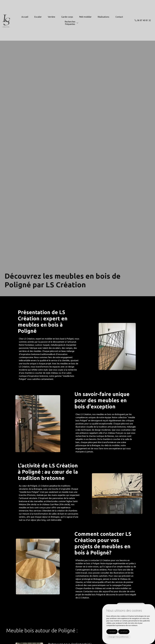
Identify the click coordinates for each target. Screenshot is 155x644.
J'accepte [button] (112, 632)
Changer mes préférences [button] (119, 637)
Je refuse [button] (124, 632)
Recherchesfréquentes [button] (70, 23)
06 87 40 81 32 (143, 20)
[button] (77, 23)
